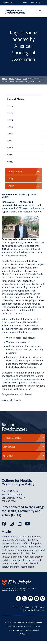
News (12, 79)
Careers (16, 607)
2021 (19, 79)
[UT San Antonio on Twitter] (24, 598)
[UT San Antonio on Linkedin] (37, 598)
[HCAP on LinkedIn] (20, 525)
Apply (24, 186)
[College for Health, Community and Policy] (14, 11)
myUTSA (34, 3)
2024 (10, 120)
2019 (10, 155)
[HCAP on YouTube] (28, 525)
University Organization (34, 610)
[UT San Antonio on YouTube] (30, 598)
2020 (10, 148)
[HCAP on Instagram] (12, 525)
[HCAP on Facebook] (5, 525)
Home (4, 79)
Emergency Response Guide (19, 626)
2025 (10, 114)
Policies (37, 626)
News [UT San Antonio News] (25, 3)
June (25, 79)
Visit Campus (24, 447)
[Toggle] (40, 11)
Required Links (32, 630)
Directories (40, 607)
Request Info (24, 172)
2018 (10, 162)
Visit (24, 179)
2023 (10, 127)
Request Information (24, 438)
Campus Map (27, 607)
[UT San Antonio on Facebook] (18, 598)
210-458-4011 (19, 591)
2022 (10, 134)
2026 (10, 107)
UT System (24, 634)
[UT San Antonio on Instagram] (43, 598)
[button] (43, 3)
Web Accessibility (16, 630)
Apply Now (24, 456)
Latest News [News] (16, 99)
